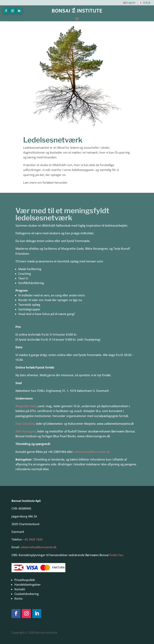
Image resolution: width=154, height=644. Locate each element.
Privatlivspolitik (25, 580)
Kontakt (20, 589)
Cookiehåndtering (27, 594)
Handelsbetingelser (28, 585)
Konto (18, 599)
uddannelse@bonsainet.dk (92, 452)
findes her (116, 555)
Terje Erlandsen (25, 424)
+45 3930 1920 (33, 539)
